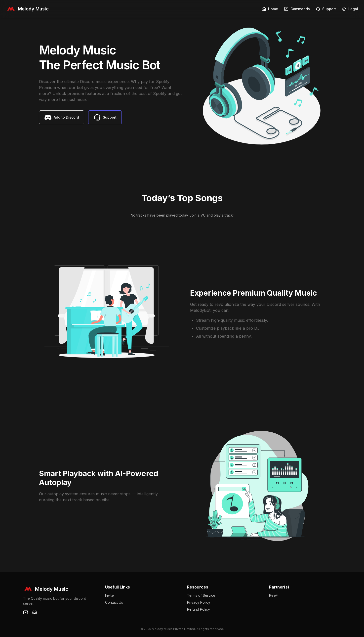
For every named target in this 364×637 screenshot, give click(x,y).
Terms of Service (201, 595)
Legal (350, 9)
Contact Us (114, 602)
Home (270, 9)
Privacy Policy (199, 602)
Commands (297, 9)
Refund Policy (199, 609)
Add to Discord (62, 117)
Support (326, 9)
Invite (109, 595)
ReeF (273, 595)
